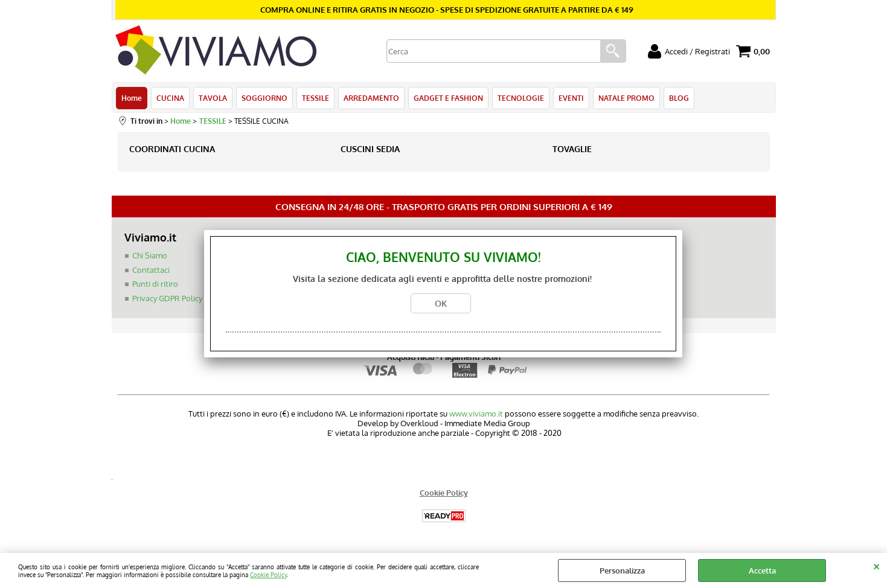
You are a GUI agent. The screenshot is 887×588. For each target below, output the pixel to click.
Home (132, 98)
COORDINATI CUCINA (172, 149)
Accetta (762, 570)
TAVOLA (213, 98)
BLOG (679, 98)
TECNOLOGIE (521, 98)
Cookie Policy (268, 574)
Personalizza (622, 570)
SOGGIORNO (264, 98)
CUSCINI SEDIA (370, 149)
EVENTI (571, 98)
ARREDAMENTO (371, 98)
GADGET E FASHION (448, 98)
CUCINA (170, 98)
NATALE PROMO (626, 98)
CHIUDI (876, 565)
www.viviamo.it (476, 414)
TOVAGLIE (572, 149)
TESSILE (315, 98)
